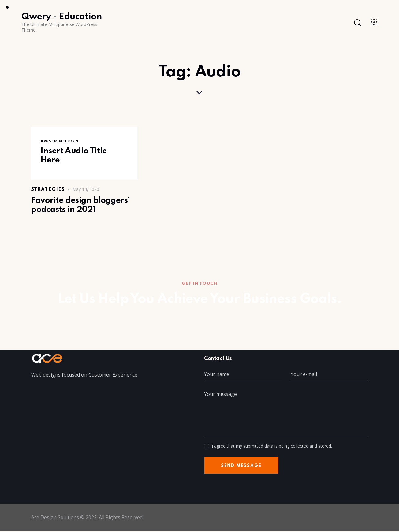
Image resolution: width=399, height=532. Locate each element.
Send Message (242, 467)
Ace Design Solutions (55, 519)
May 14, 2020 (86, 189)
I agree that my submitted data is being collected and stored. (272, 447)
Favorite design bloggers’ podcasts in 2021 (82, 206)
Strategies (48, 190)
